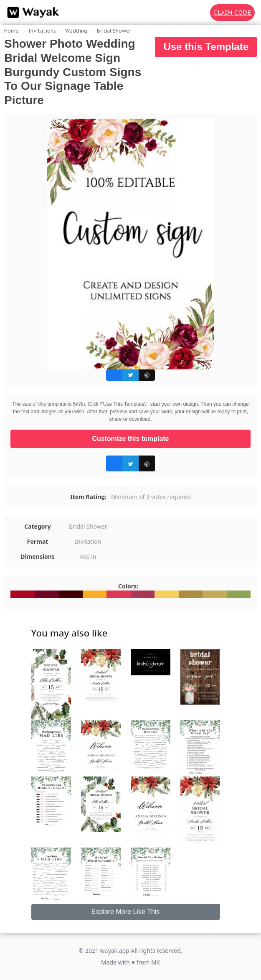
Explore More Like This (125, 912)
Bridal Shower (114, 31)
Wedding (76, 31)
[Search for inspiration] (198, 13)
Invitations (42, 31)
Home (11, 31)
